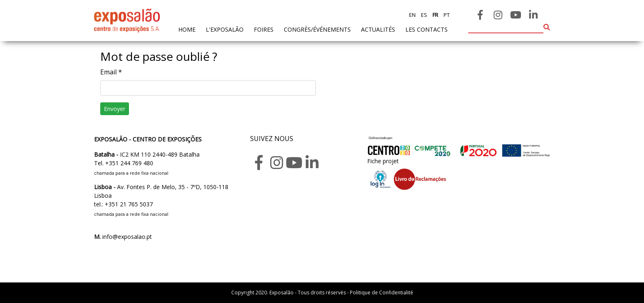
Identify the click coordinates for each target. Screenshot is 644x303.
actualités (378, 29)
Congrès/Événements (317, 29)
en (412, 15)
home (187, 29)
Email (111, 72)
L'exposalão (225, 29)
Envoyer (115, 109)
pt (446, 15)
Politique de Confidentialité (382, 293)
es (423, 15)
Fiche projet (383, 161)
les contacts (427, 29)
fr (435, 15)
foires (264, 29)
